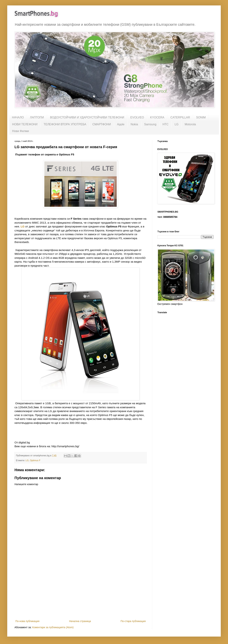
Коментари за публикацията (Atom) (53, 627)
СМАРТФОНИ (102, 124)
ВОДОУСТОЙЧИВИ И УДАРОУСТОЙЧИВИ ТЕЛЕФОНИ (87, 117)
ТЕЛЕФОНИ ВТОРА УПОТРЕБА (65, 124)
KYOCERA (157, 117)
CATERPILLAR (180, 117)
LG (177, 124)
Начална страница (80, 621)
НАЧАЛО (18, 117)
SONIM (201, 117)
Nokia (134, 124)
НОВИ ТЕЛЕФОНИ (25, 124)
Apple (121, 124)
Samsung (150, 124)
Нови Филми (21, 131)
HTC (165, 124)
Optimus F (35, 460)
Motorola (190, 124)
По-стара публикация (133, 621)
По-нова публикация (27, 621)
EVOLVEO (137, 117)
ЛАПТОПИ (37, 117)
